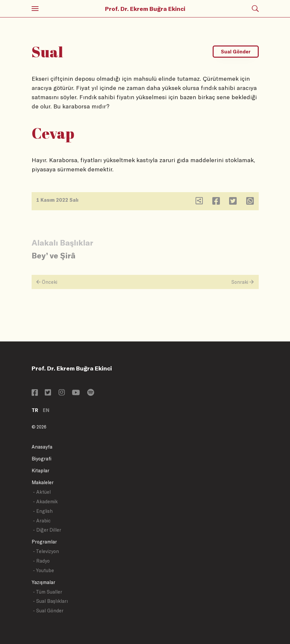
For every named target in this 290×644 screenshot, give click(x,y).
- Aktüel (42, 492)
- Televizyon (46, 551)
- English (43, 511)
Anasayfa (42, 447)
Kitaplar (40, 470)
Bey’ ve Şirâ (53, 255)
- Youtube (43, 570)
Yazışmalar (43, 582)
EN (46, 410)
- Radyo (41, 561)
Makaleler (43, 482)
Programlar (44, 542)
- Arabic (42, 521)
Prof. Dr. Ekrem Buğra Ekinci (145, 9)
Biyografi (41, 459)
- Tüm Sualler (48, 592)
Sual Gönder (236, 52)
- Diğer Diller (47, 530)
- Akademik (45, 501)
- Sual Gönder (48, 611)
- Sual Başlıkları (50, 601)
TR (35, 410)
